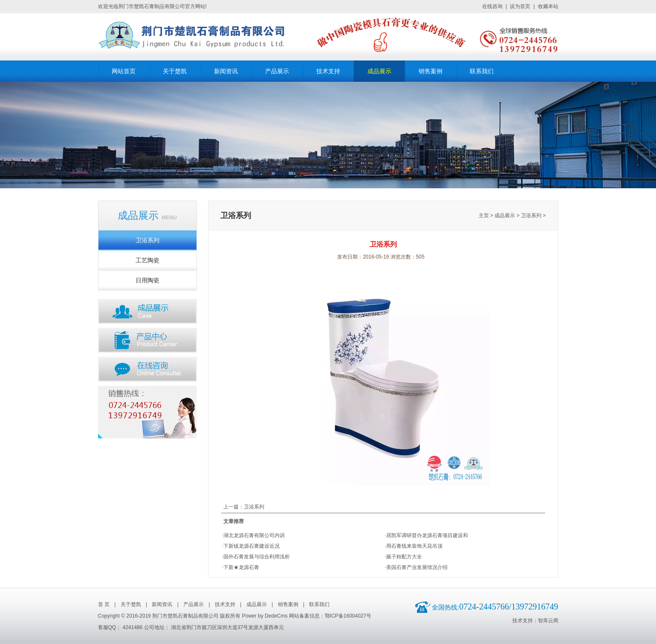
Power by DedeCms (265, 616)
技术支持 (328, 71)
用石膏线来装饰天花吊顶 (414, 546)
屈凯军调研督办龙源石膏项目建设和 (427, 535)
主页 (484, 216)
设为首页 (520, 6)
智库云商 (548, 621)
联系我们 (482, 71)
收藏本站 (548, 6)
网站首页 (124, 71)
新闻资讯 (226, 71)
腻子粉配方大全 (404, 557)
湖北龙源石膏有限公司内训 (254, 535)
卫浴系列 (147, 240)
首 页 (104, 604)
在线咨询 (492, 6)
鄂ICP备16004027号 (348, 616)
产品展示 (277, 71)
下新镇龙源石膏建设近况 (251, 546)
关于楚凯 (175, 71)
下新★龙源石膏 (241, 567)
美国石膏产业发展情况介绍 (417, 567)
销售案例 (431, 71)
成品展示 (379, 71)
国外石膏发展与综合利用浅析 (257, 557)
